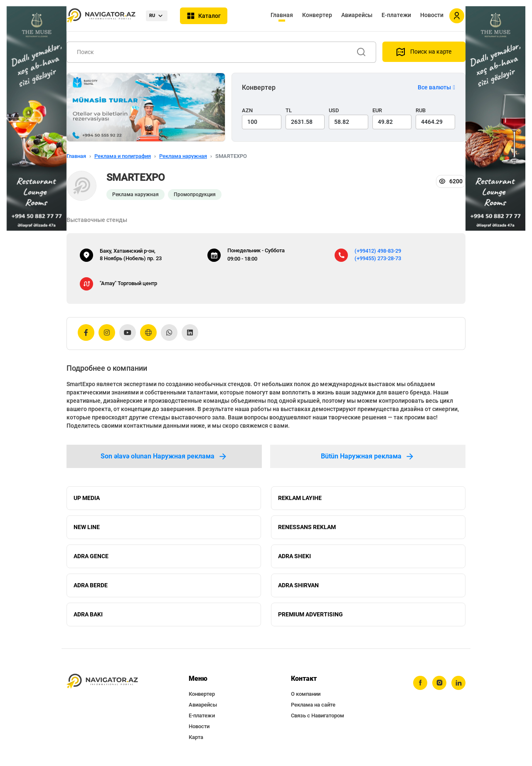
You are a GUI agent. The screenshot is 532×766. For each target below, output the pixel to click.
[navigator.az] (102, 681)
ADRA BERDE (91, 585)
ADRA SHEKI (294, 556)
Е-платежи (396, 15)
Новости (432, 15)
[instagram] (439, 683)
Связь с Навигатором (318, 716)
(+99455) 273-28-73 (378, 258)
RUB (421, 110)
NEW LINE (87, 527)
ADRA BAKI (88, 614)
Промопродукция (195, 195)
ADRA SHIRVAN (298, 585)
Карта (196, 737)
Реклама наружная (183, 156)
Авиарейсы (357, 15)
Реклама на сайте (313, 705)
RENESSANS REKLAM (307, 527)
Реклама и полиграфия (123, 156)
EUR (377, 110)
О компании (306, 694)
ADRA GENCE (91, 556)
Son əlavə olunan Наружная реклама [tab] (164, 456)
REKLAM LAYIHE (300, 498)
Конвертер (317, 15)
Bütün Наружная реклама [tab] (368, 456)
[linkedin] (458, 683)
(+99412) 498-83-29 (378, 251)
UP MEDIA (87, 498)
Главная (282, 15)
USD (334, 110)
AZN (247, 110)
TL (289, 110)
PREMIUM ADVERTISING (310, 614)
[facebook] (420, 683)
